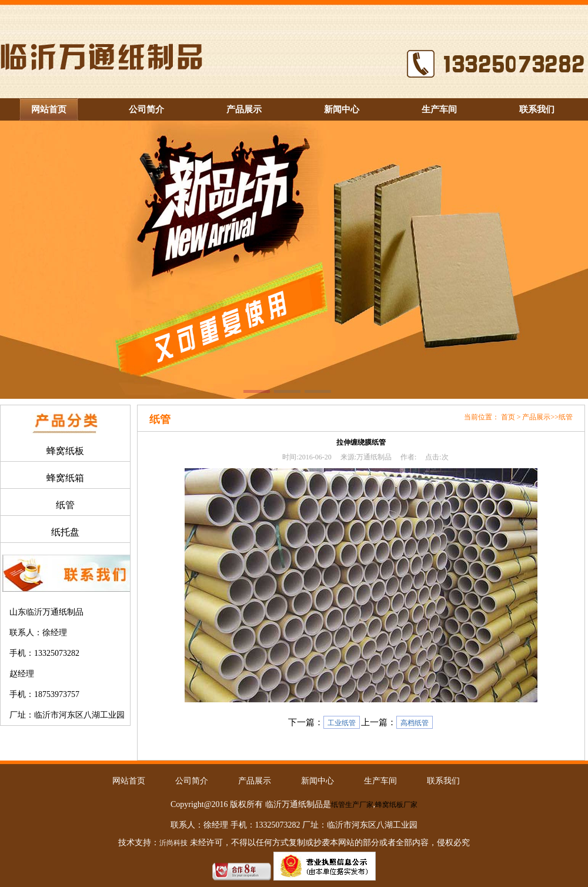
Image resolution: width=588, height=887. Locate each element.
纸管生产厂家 (352, 805)
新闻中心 (342, 109)
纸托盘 (65, 532)
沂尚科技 (173, 843)
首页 (508, 417)
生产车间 (439, 109)
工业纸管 (342, 723)
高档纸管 (415, 723)
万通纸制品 (374, 457)
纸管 (65, 505)
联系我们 (537, 109)
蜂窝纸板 (65, 451)
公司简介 (146, 109)
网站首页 (49, 109)
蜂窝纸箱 (65, 478)
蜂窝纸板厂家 (396, 805)
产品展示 (244, 109)
